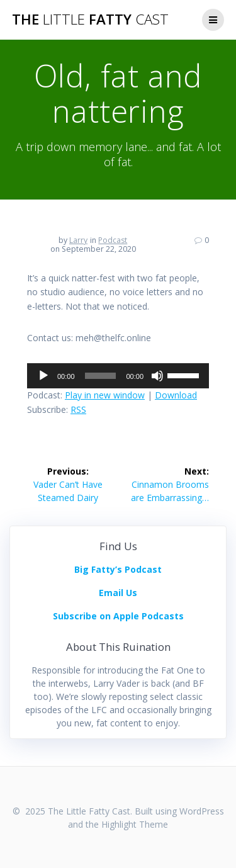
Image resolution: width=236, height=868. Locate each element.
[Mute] (157, 376)
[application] (118, 376)
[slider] (101, 376)
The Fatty (90, 20)
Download (176, 395)
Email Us (118, 593)
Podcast (113, 240)
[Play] (43, 376)
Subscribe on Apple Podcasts (118, 616)
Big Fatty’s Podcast (118, 569)
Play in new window (105, 395)
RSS (78, 409)
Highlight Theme (135, 824)
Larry (78, 240)
